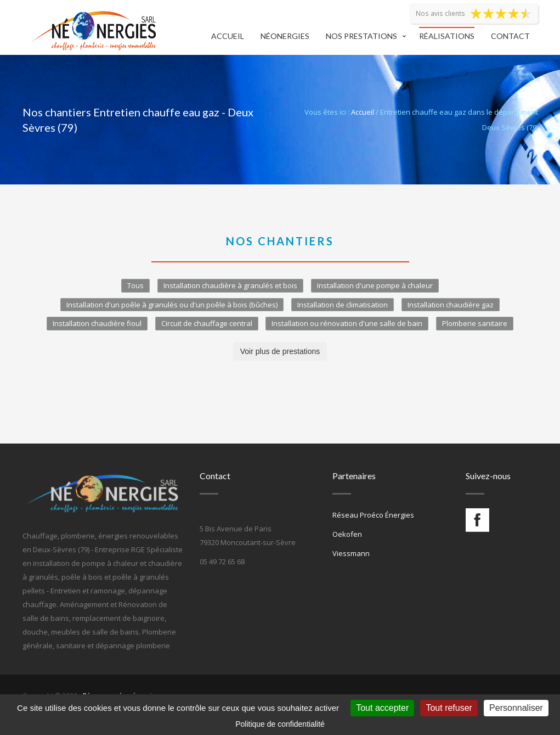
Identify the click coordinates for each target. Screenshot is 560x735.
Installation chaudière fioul (97, 323)
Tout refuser (449, 708)
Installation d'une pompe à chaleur (375, 285)
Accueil (228, 36)
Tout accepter (382, 708)
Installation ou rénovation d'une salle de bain (347, 323)
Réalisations (447, 36)
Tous (135, 285)
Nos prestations (361, 36)
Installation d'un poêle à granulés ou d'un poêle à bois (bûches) (172, 305)
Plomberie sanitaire (475, 323)
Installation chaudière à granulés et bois (230, 285)
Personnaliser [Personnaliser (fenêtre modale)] (516, 708)
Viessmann (351, 553)
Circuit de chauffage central (207, 323)
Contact (510, 36)
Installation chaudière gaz (451, 305)
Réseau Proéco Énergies (373, 515)
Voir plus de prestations (280, 351)
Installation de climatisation (343, 305)
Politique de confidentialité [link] (280, 724)
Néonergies (285, 36)
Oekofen (347, 534)
